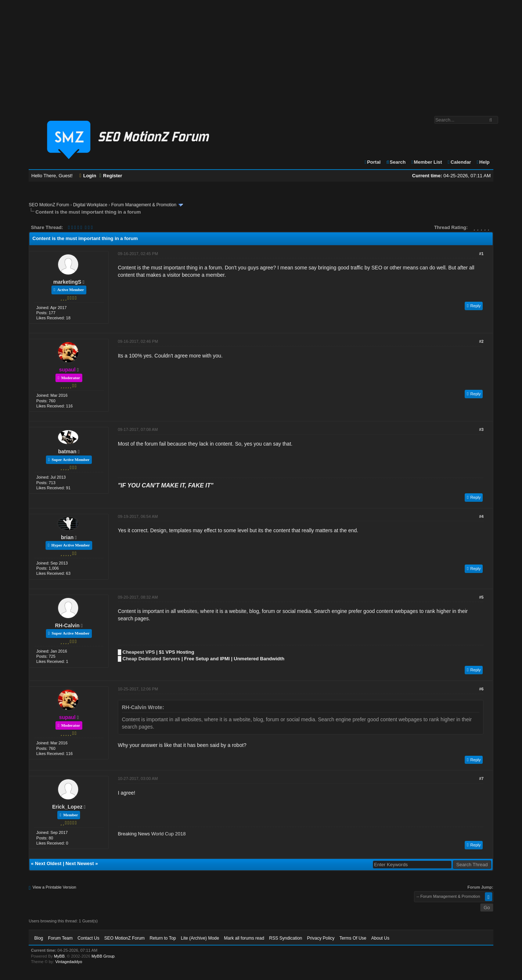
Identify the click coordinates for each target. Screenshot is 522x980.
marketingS (67, 282)
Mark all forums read (244, 938)
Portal (372, 162)
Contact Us (88, 938)
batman (67, 451)
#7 (481, 778)
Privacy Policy (321, 938)
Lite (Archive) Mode (200, 938)
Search (396, 162)
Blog (39, 938)
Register (111, 176)
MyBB (59, 956)
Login (88, 176)
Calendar (459, 162)
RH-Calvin (67, 625)
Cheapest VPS (139, 652)
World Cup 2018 (169, 834)
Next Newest (80, 863)
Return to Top (163, 938)
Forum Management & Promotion (144, 205)
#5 (481, 597)
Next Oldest (48, 863)
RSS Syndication (285, 938)
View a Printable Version (54, 887)
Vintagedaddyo (69, 962)
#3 (481, 429)
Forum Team (60, 938)
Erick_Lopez (67, 807)
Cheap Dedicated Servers (152, 659)
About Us (380, 938)
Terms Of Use (353, 938)
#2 (481, 341)
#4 (481, 516)
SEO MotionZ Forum (49, 205)
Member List (426, 162)
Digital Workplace (90, 205)
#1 (481, 254)
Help (483, 162)
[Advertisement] (261, 54)
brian (67, 537)
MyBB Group (103, 956)
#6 (481, 689)
